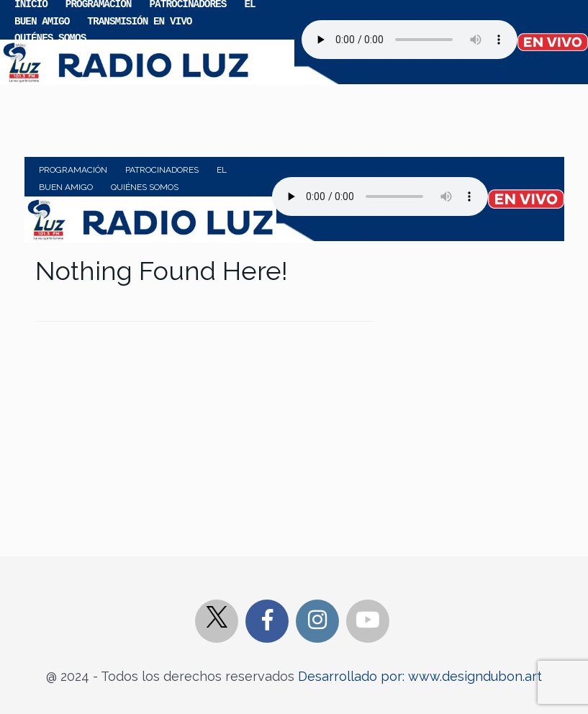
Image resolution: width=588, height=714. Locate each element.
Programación (73, 170)
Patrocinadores (162, 170)
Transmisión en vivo (139, 21)
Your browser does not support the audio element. (410, 40)
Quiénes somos (50, 37)
